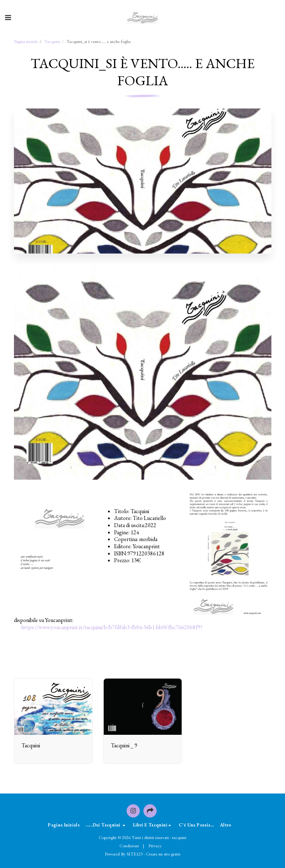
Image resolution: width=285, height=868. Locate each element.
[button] (8, 18)
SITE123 (135, 854)
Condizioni (129, 846)
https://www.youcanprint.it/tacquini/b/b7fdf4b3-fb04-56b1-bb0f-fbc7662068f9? (112, 627)
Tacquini (52, 41)
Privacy (155, 846)
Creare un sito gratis (163, 854)
